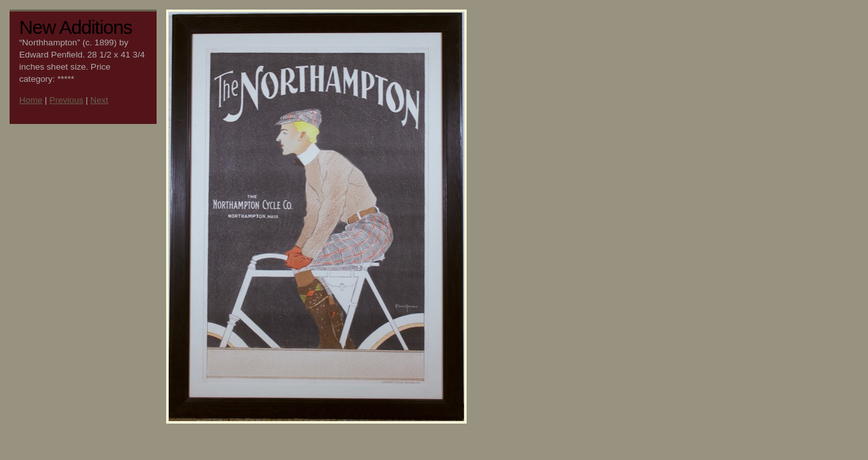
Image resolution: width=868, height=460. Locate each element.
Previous (66, 100)
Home (31, 100)
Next (99, 100)
